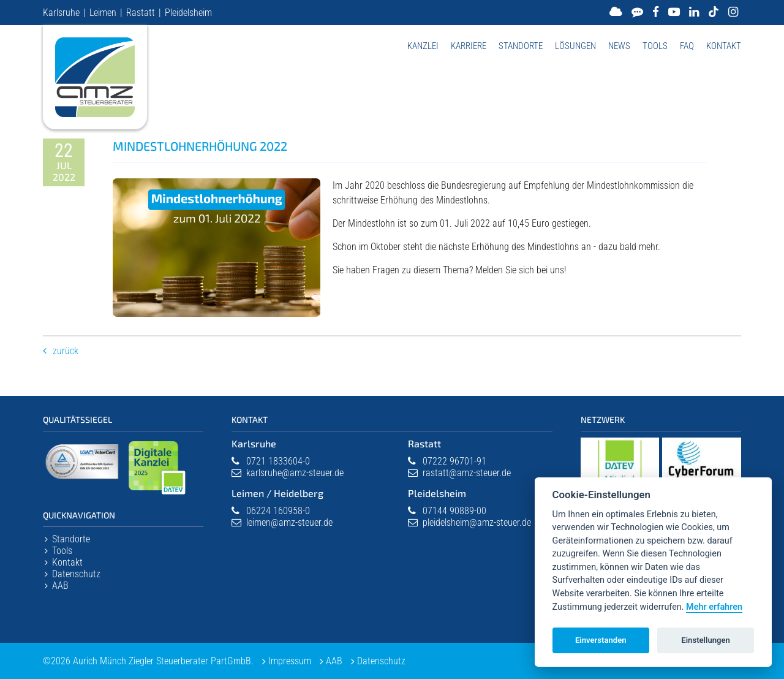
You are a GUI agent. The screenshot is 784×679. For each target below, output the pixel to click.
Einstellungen (706, 640)
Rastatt (141, 13)
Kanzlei (423, 46)
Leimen (103, 13)
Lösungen (575, 46)
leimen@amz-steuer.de (289, 522)
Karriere (469, 46)
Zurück (66, 351)
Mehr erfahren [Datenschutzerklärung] (714, 607)
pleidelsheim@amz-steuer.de (477, 522)
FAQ (687, 46)
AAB (60, 586)
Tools (655, 46)
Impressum (290, 661)
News (619, 46)
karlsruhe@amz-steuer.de (295, 473)
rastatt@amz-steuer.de (467, 473)
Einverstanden (601, 640)
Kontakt (724, 46)
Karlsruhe (61, 13)
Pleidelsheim (188, 13)
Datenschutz (76, 574)
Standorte (521, 46)
